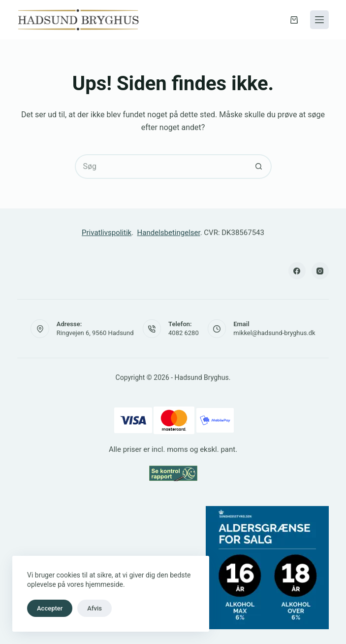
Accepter (50, 608)
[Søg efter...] (161, 167)
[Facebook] (297, 271)
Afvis (94, 608)
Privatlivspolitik (107, 233)
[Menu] (319, 20)
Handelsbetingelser (169, 233)
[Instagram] (320, 271)
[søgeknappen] (259, 167)
